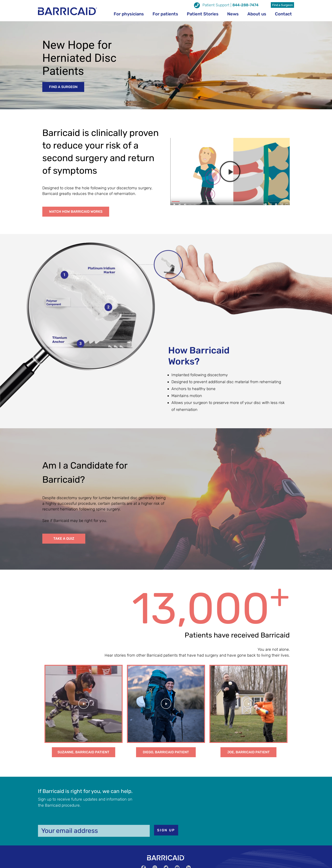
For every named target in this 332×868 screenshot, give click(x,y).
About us (257, 14)
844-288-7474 (245, 5)
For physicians (129, 14)
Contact (283, 14)
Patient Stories (203, 14)
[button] (63, 87)
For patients (165, 14)
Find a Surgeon (282, 5)
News (233, 14)
